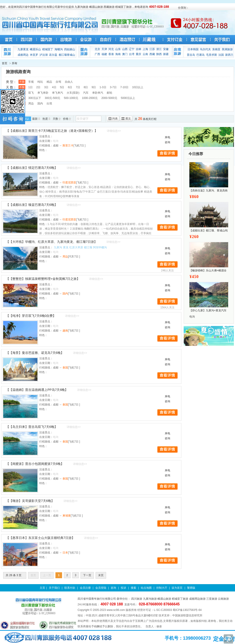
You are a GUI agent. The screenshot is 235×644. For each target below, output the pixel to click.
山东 (118, 49)
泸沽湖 (44, 55)
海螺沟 (59, 49)
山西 (125, 49)
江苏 (152, 49)
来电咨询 (167, 140)
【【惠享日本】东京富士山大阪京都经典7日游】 (40, 538)
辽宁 (132, 49)
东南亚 (216, 49)
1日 (30, 87)
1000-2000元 (90, 98)
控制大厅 (162, 588)
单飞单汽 (57, 93)
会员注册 (85, 588)
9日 (94, 87)
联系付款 (70, 588)
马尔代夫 (205, 49)
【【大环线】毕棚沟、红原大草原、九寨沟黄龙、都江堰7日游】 (52, 242)
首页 (5, 63)
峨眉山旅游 (164, 599)
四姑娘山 (70, 49)
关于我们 (54, 588)
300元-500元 (52, 98)
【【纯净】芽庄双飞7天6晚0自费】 (31, 316)
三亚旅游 (212, 599)
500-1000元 (71, 98)
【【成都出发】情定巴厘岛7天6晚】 (32, 168)
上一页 (47, 575)
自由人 (69, 82)
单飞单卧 (43, 93)
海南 (118, 54)
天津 (104, 49)
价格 (66, 119)
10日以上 (138, 87)
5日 (62, 87)
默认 (26, 119)
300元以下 (35, 98)
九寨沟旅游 (150, 599)
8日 (86, 87)
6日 (70, 87)
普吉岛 (191, 55)
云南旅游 (223, 599)
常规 (31, 82)
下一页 (87, 575)
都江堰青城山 (67, 55)
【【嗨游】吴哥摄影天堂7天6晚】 (30, 501)
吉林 (138, 49)
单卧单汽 (98, 93)
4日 (54, 87)
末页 (101, 575)
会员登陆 (101, 588)
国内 (40, 103)
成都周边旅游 (197, 599)
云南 (145, 54)
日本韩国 (193, 49)
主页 (42, 588)
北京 (97, 49)
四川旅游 (137, 599)
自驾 (58, 82)
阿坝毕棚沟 (100, 247)
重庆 (138, 54)
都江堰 (88, 247)
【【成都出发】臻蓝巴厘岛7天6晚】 (32, 205)
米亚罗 (34, 55)
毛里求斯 (211, 55)
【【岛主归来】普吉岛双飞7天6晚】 (32, 427)
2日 (38, 87)
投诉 (123, 588)
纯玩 (40, 82)
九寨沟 (58, 247)
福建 (104, 54)
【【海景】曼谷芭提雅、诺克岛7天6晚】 (35, 353)
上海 (145, 49)
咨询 (113, 588)
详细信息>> (114, 131)
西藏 (152, 54)
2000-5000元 (109, 98)
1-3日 (103, 87)
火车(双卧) (73, 93)
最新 (35, 119)
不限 (22, 82)
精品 (49, 82)
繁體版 (191, 588)
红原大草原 (76, 247)
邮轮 (110, 93)
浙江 (159, 49)
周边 (31, 103)
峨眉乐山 (35, 49)
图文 (128, 119)
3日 (46, 87)
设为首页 (177, 588)
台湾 (132, 54)
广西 (97, 54)
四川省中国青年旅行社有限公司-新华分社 (103, 599)
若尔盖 (53, 55)
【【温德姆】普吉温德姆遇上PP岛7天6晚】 (37, 390)
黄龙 (66, 247)
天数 (55, 119)
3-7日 (113, 87)
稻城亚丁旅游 (180, 599)
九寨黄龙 (23, 49)
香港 (111, 54)
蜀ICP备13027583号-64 (187, 610)
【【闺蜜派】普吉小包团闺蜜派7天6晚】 (35, 464)
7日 (78, 87)
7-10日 (124, 87)
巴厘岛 (201, 55)
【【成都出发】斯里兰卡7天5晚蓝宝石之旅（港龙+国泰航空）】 (52, 131)
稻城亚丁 (48, 49)
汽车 (86, 93)
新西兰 (229, 55)
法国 (221, 55)
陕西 (159, 54)
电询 (192, 317)
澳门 (125, 54)
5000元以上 (128, 98)
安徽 (166, 49)
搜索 (133, 588)
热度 (45, 119)
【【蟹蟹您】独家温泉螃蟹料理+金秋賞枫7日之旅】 (43, 279)
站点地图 (146, 588)
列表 (115, 119)
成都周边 (23, 55)
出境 (49, 103)
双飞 (31, 93)
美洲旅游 (227, 49)
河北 (111, 49)
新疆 (166, 54)
